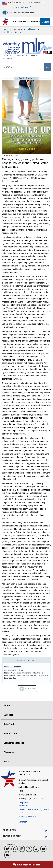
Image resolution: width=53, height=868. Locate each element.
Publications (32, 29)
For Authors (21, 56)
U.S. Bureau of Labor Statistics (24, 22)
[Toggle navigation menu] (45, 22)
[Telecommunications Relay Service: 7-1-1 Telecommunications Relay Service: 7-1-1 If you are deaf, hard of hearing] (35, 811)
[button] (47, 831)
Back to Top (26, 689)
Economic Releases (14, 743)
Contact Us (24, 822)
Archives (7, 56)
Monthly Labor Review (12, 32)
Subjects (8, 715)
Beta (6, 762)
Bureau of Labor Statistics (14, 29)
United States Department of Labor (18, 13)
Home (7, 705)
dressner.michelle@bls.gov (14, 670)
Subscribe (7, 59)
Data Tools (9, 724)
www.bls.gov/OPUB (27, 817)
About (34, 56)
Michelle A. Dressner (13, 667)
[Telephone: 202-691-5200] (35, 804)
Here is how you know (18, 7)
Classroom (9, 752)
